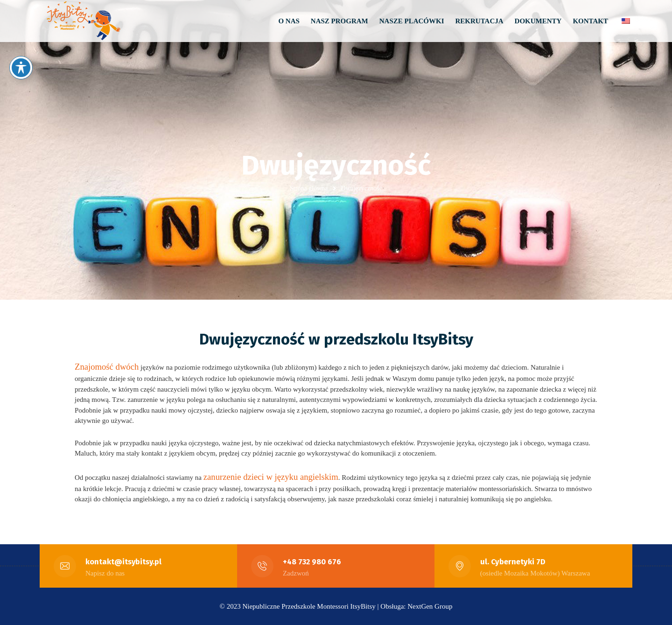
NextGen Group (430, 606)
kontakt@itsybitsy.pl (124, 562)
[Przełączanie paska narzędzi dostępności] (21, 68)
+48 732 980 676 (312, 562)
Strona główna (309, 188)
